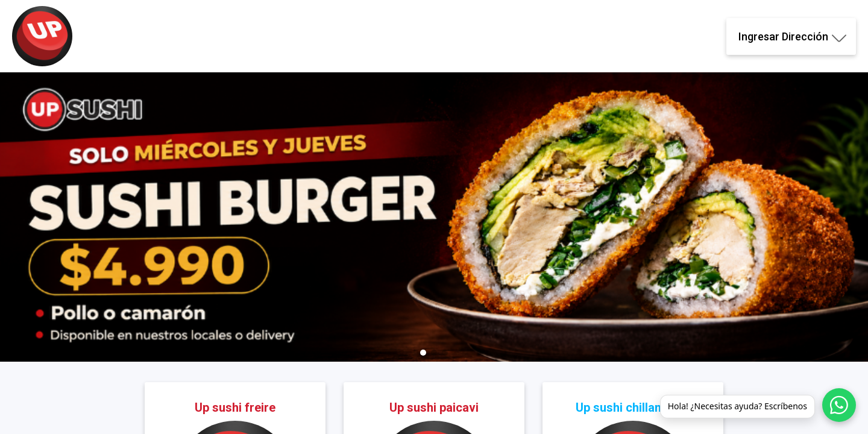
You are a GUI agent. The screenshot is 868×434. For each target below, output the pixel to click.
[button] (423, 353)
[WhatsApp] (839, 405)
